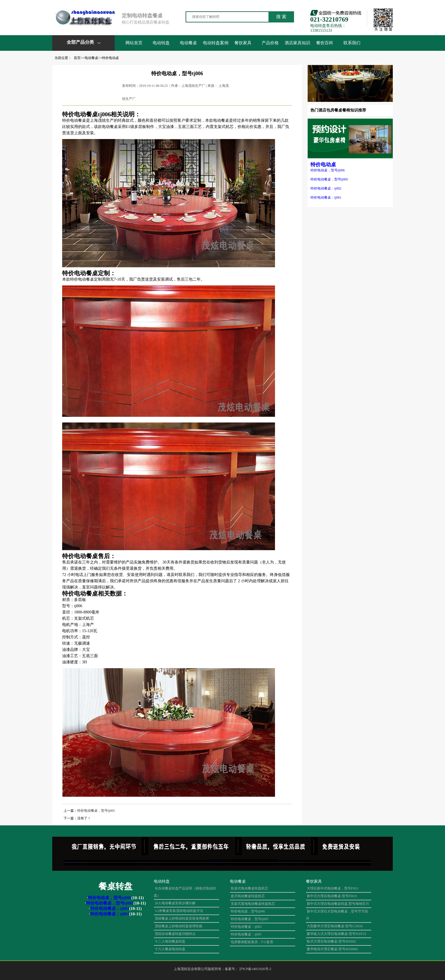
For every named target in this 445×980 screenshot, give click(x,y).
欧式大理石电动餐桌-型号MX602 (331, 941)
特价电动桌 (110, 58)
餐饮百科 (325, 43)
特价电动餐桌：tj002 (326, 188)
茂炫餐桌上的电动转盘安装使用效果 (182, 918)
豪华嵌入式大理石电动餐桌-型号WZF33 (336, 934)
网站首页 (134, 43)
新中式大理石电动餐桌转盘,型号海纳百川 (338, 904)
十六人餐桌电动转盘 (170, 949)
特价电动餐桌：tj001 (326, 197)
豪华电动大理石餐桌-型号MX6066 (332, 949)
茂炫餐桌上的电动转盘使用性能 (179, 926)
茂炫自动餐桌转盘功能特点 (175, 934)
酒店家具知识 (297, 43)
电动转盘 (161, 43)
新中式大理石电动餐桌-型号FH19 (332, 896)
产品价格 (270, 43)
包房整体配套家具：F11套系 (252, 942)
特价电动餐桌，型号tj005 (329, 179)
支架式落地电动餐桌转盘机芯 (253, 904)
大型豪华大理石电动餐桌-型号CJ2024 (335, 926)
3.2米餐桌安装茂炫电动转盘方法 (179, 911)
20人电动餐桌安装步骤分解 (175, 903)
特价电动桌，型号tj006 (328, 170)
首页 (77, 58)
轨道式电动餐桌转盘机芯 (249, 888)
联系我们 (352, 43)
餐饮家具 (243, 43)
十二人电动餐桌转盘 (170, 941)
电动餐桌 (188, 43)
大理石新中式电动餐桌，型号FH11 (333, 888)
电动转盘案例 (216, 43)
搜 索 (281, 17)
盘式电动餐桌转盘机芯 (248, 896)
